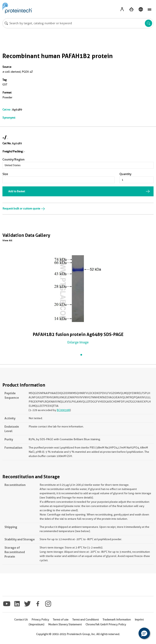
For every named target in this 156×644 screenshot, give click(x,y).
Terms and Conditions (86, 620)
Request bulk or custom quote (24, 208)
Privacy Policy (40, 620)
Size (5, 174)
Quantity (125, 174)
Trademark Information (117, 620)
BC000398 (63, 410)
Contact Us (21, 620)
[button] (144, 633)
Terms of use (61, 620)
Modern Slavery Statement (65, 624)
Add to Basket (17, 191)
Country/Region (14, 159)
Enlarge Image (78, 342)
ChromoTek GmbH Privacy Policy (106, 624)
